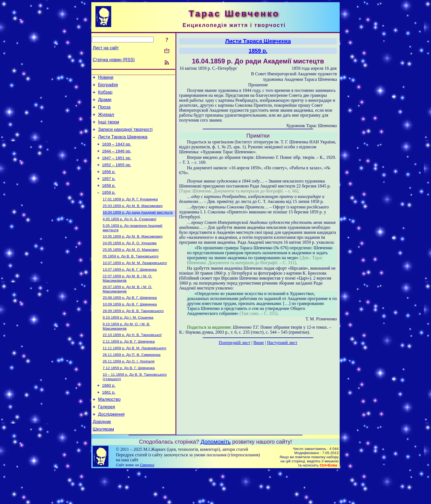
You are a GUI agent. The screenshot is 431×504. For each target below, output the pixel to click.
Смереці (147, 499)
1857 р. (109, 191)
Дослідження (111, 446)
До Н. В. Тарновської (132, 359)
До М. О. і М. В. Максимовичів (126, 350)
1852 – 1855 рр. (117, 176)
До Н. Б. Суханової (129, 235)
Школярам (103, 463)
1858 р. (109, 199)
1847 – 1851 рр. (117, 168)
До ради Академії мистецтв (138, 228)
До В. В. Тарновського (131, 275)
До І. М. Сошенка (128, 341)
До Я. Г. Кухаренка (130, 214)
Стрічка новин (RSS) (114, 60)
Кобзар (105, 95)
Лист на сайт (106, 48)
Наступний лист (282, 343)
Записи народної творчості (125, 136)
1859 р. (109, 207)
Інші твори (109, 128)
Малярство (109, 430)
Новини (106, 78)
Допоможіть (216, 475)
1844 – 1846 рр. (117, 160)
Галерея (106, 438)
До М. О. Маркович (131, 268)
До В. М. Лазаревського (135, 374)
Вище (259, 343)
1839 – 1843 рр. (117, 152)
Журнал (106, 120)
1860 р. (109, 414)
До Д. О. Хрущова (130, 261)
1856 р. (109, 183)
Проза (104, 111)
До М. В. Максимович (133, 221)
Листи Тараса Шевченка (123, 144)
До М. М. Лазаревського (135, 282)
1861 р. (109, 422)
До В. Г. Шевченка (130, 290)
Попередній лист (235, 343)
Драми (105, 103)
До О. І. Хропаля (129, 388)
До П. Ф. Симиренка (131, 381)
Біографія (108, 86)
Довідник (102, 455)
